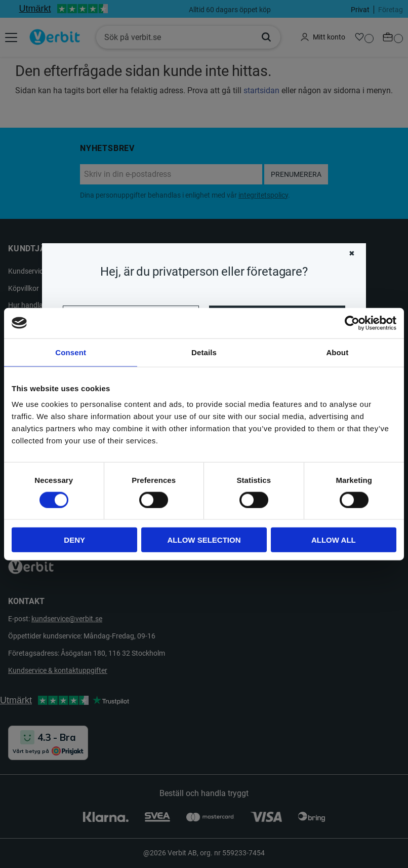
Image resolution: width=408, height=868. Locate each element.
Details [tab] (204, 352)
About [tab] (337, 352)
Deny (74, 540)
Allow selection (204, 540)
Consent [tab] (71, 352)
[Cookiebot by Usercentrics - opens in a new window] (352, 323)
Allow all (334, 540)
